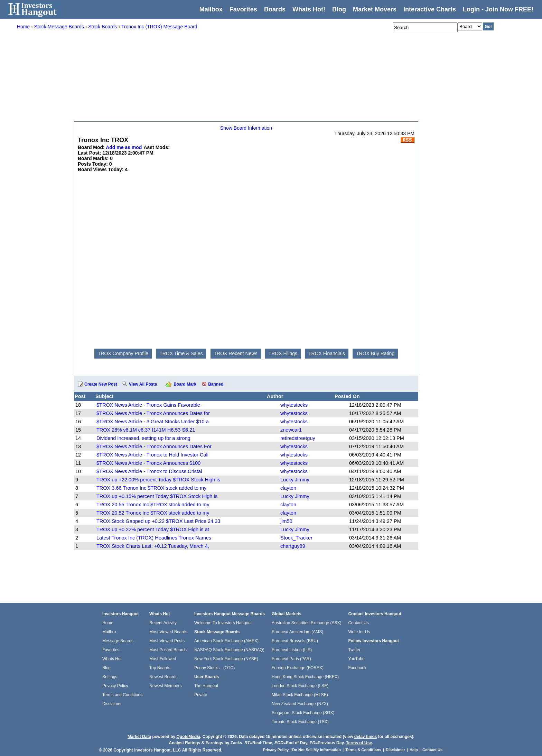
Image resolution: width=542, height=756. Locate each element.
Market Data (139, 737)
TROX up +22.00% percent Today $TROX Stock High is (158, 480)
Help (414, 750)
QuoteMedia (188, 737)
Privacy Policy (115, 686)
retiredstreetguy (298, 438)
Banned (216, 384)
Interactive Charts (430, 9)
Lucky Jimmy (295, 480)
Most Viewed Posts (167, 641)
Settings (110, 677)
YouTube (356, 659)
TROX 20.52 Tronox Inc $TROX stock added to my (153, 513)
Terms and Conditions (122, 695)
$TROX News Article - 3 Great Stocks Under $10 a (153, 422)
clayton (288, 488)
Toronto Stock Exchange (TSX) (300, 722)
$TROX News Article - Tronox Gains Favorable (148, 405)
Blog (106, 668)
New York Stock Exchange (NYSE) (226, 659)
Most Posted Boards (168, 650)
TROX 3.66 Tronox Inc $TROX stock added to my (151, 488)
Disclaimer (112, 704)
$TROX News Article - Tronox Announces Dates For (154, 446)
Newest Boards (163, 677)
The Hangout (206, 686)
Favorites (243, 9)
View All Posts (143, 384)
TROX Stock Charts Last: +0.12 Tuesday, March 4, (153, 546)
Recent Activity (163, 623)
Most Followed (163, 659)
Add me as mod (124, 147)
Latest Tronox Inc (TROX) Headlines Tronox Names (154, 538)
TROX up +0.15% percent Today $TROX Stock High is (157, 496)
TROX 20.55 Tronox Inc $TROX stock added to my (153, 505)
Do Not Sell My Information (317, 750)
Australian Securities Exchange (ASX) (306, 623)
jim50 (286, 521)
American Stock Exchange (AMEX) (226, 641)
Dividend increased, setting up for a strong (143, 438)
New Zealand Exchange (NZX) (300, 704)
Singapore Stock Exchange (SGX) (303, 713)
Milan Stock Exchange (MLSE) (300, 695)
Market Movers (375, 9)
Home (108, 623)
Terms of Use (359, 743)
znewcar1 (291, 430)
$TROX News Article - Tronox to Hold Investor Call (152, 455)
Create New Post (101, 384)
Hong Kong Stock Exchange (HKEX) (305, 677)
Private (201, 695)
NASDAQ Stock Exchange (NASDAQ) (229, 650)
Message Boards (118, 641)
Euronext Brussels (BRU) (295, 641)
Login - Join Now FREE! (498, 9)
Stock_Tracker (296, 538)
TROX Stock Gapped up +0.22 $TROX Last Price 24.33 (158, 521)
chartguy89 (293, 546)
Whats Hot (112, 659)
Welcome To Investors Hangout (223, 623)
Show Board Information (246, 128)
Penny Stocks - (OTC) (214, 668)
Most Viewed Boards (168, 632)
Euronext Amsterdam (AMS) (297, 632)
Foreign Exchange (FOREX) (298, 668)
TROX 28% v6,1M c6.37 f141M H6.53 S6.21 (146, 430)
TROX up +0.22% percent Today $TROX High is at (153, 529)
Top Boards (160, 668)
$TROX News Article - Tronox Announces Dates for (153, 413)
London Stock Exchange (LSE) (300, 686)
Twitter (354, 650)
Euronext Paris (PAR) (291, 659)
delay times (366, 737)
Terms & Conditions (363, 750)
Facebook (357, 668)
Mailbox (211, 9)
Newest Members (165, 686)
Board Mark (185, 384)
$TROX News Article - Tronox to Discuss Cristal (149, 471)
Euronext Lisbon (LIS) (292, 650)
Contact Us (358, 623)
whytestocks (294, 405)
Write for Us (359, 632)
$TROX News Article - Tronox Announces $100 (148, 463)
